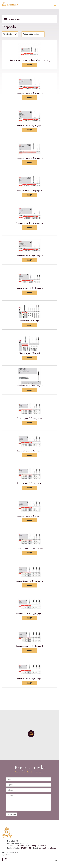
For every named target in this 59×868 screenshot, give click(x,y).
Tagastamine (7, 855)
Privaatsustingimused (10, 853)
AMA (56, 861)
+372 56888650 (26, 848)
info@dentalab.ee (39, 846)
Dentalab (11, 4)
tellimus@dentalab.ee (47, 848)
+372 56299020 (19, 846)
